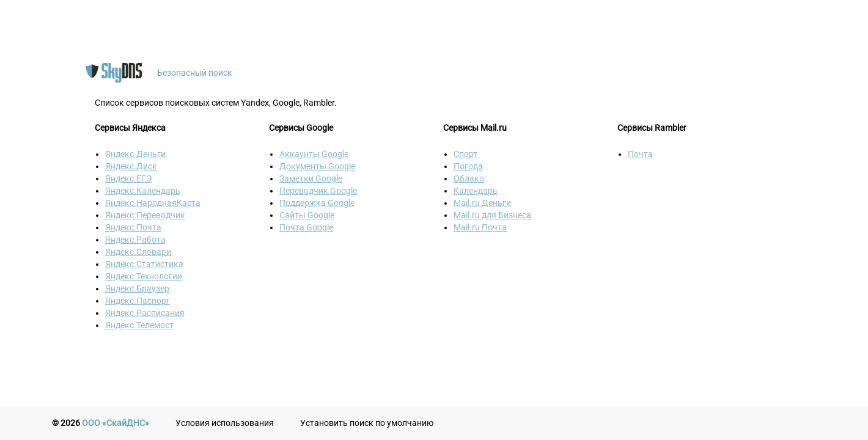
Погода (468, 166)
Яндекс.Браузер (137, 288)
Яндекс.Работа (135, 240)
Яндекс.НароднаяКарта (153, 203)
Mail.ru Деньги (482, 203)
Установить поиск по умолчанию (367, 423)
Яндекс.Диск (131, 166)
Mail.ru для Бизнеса (492, 215)
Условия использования (225, 423)
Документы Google (317, 166)
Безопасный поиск (195, 73)
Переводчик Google (318, 191)
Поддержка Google (317, 203)
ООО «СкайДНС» (116, 423)
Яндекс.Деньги (135, 154)
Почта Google (306, 227)
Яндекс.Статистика (144, 264)
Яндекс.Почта (133, 227)
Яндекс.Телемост (139, 325)
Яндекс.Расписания (145, 313)
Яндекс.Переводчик (145, 215)
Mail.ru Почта (480, 227)
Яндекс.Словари (138, 252)
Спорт (465, 154)
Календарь (476, 191)
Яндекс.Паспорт (138, 301)
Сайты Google (307, 215)
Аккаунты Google (314, 154)
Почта (640, 154)
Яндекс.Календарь (143, 191)
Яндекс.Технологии (144, 276)
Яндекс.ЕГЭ (128, 178)
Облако (469, 178)
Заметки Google (311, 178)
